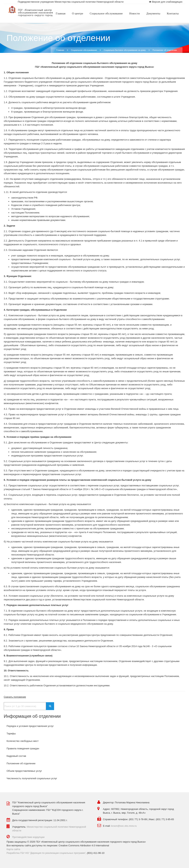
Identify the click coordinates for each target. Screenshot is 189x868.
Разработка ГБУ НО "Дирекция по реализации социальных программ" (46, 853)
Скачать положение (15, 697)
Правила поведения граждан (23, 748)
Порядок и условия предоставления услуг (30, 726)
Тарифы (11, 734)
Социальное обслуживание (84, 50)
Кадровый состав (16, 756)
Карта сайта (13, 849)
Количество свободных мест (23, 741)
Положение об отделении (21, 763)
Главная (60, 50)
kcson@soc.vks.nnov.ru (124, 826)
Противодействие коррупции (28, 837)
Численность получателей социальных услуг (32, 778)
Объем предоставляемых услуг (24, 771)
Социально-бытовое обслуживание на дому (125, 50)
